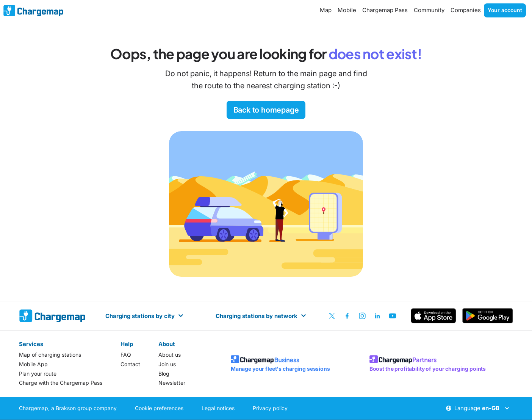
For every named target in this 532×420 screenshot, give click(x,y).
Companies (466, 10)
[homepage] (52, 316)
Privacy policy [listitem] (270, 408)
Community (429, 10)
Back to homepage (266, 110)
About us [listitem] (170, 355)
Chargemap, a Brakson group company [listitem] (68, 408)
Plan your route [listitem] (38, 374)
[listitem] (332, 316)
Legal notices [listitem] (218, 408)
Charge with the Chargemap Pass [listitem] (61, 383)
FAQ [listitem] (126, 355)
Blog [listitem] (164, 374)
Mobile (347, 10)
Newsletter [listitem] (172, 383)
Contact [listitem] (130, 364)
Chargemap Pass (385, 10)
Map (326, 10)
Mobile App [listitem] (33, 364)
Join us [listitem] (167, 364)
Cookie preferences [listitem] (159, 408)
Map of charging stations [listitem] (50, 355)
